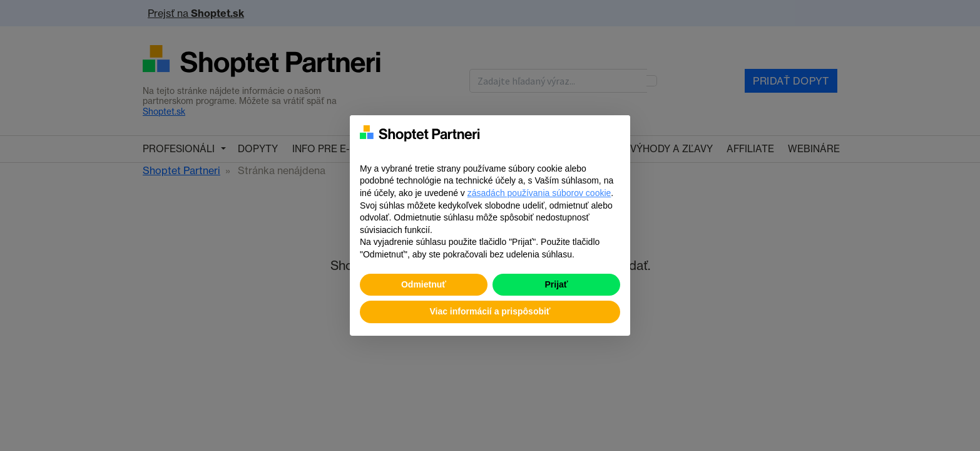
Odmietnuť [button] (424, 284)
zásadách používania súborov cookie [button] (539, 193)
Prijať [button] (556, 284)
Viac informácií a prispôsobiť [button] (490, 311)
